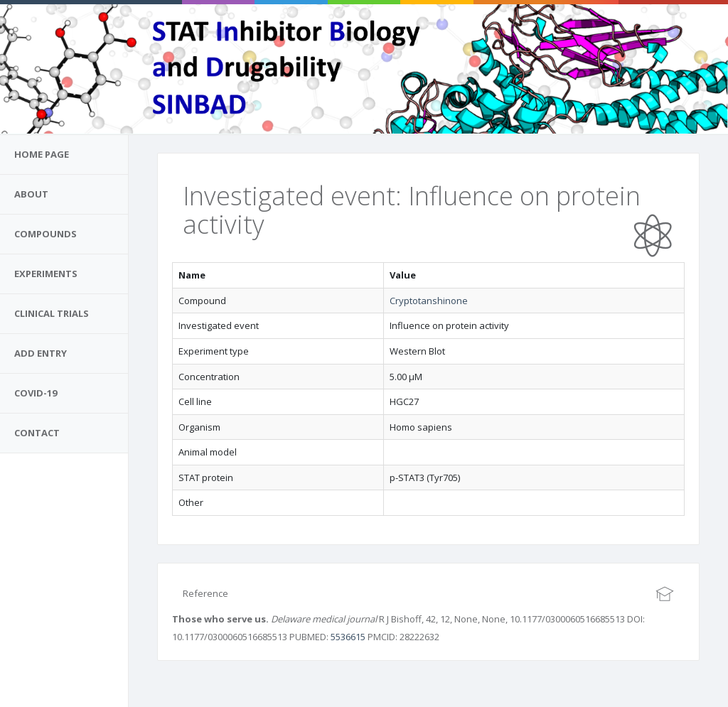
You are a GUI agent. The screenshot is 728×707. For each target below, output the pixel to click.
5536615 (348, 637)
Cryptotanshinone (429, 301)
